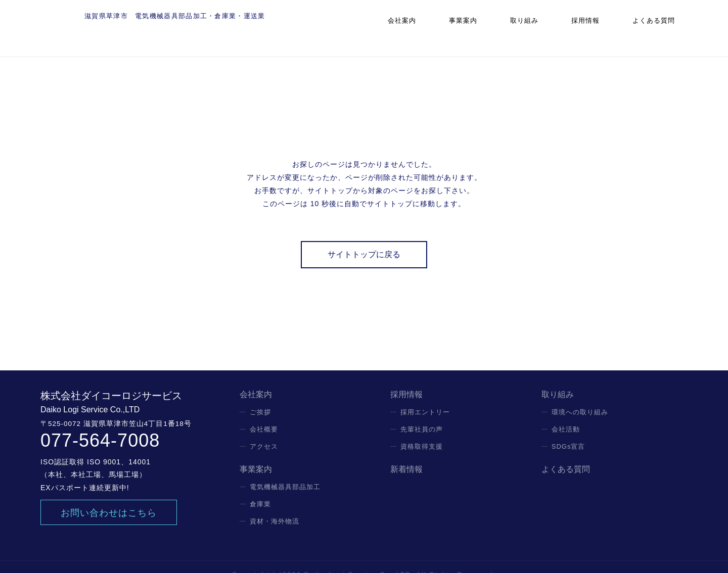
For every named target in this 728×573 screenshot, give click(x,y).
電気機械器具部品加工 (285, 472)
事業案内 (499, 28)
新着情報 (406, 454)
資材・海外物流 (275, 506)
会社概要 (264, 414)
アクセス (264, 431)
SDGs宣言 (568, 431)
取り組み (551, 28)
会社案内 (449, 28)
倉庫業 (260, 489)
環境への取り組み (580, 397)
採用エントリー (425, 397)
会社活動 (566, 414)
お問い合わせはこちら (109, 498)
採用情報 (601, 28)
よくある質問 (661, 28)
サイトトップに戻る (364, 239)
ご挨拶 (260, 397)
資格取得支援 (422, 431)
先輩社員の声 (422, 414)
